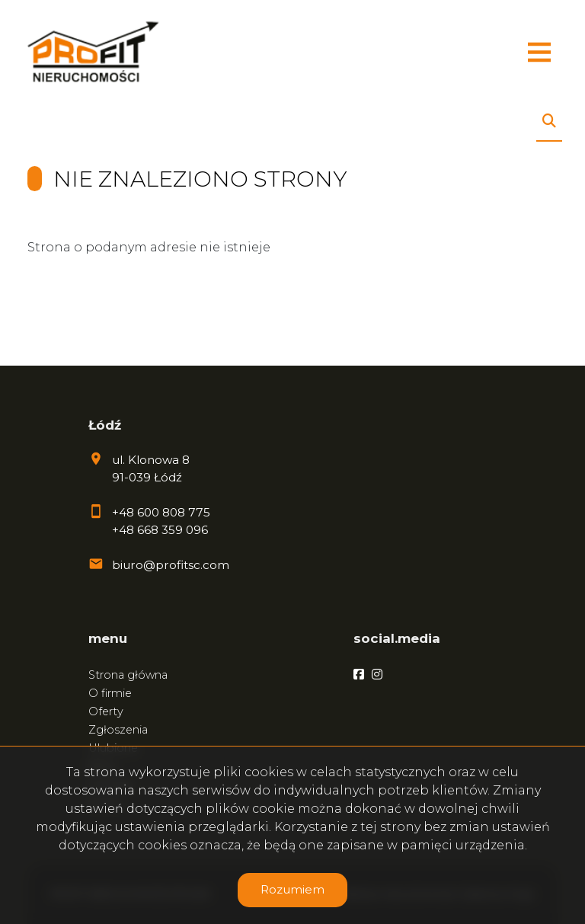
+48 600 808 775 (161, 512)
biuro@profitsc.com (171, 565)
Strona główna (128, 675)
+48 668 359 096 (160, 530)
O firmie (110, 693)
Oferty (106, 711)
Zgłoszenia (118, 730)
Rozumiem (292, 889)
